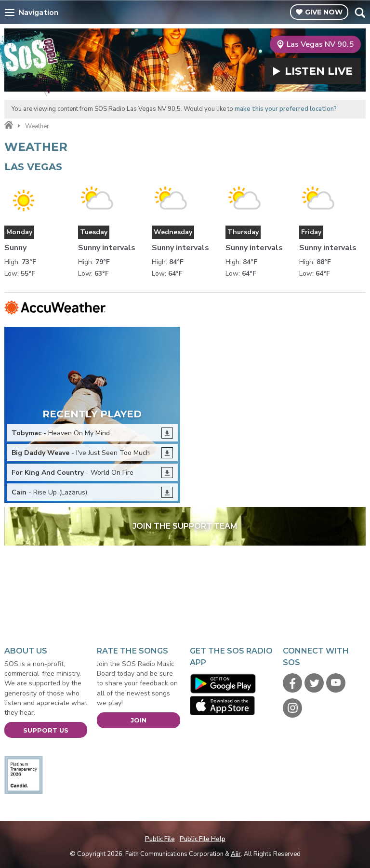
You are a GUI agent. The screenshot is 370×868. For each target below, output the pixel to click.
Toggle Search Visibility (360, 13)
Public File (160, 839)
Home (9, 125)
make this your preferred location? (286, 109)
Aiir (236, 854)
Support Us (46, 730)
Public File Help (203, 839)
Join (139, 720)
